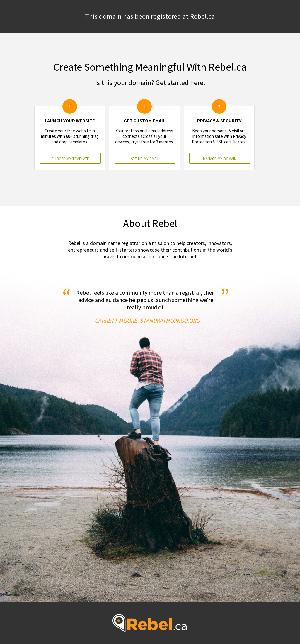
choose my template (70, 158)
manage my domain (220, 158)
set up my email (145, 158)
